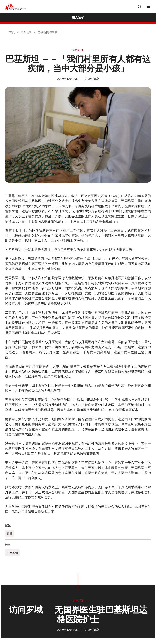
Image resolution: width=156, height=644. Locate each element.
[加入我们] (78, 17)
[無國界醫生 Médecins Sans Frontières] (16, 7)
